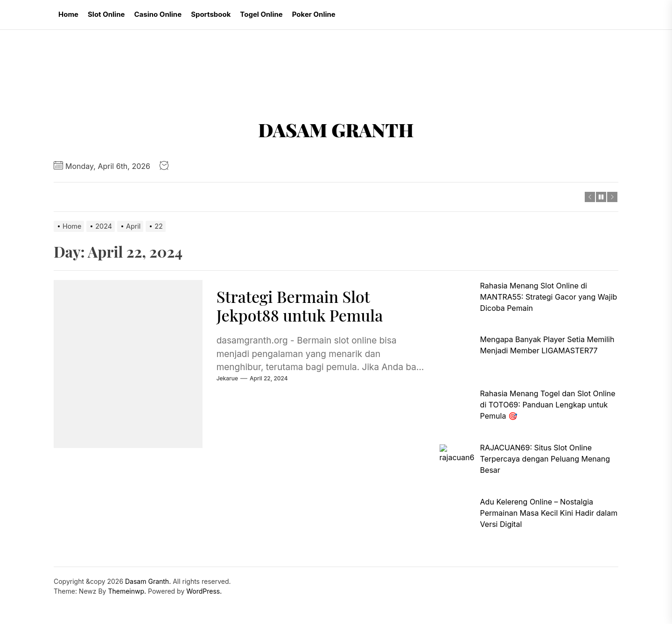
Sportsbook (211, 14)
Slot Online (106, 14)
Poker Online (314, 14)
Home (68, 14)
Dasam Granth (336, 130)
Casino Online (158, 14)
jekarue (227, 378)
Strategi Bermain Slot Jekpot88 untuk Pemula (300, 306)
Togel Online (261, 14)
